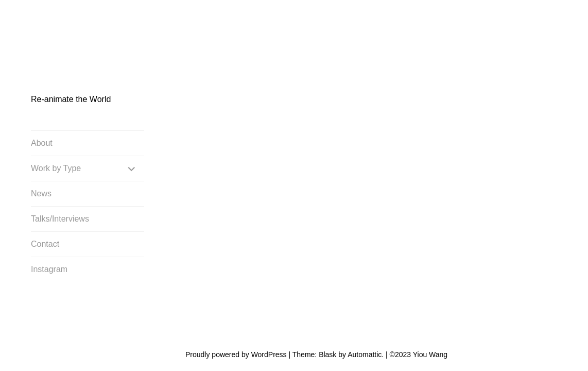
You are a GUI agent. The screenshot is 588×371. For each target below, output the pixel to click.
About (42, 144)
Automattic (365, 317)
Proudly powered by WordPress (236, 317)
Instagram (49, 270)
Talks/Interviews (60, 219)
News (41, 194)
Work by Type (56, 169)
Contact (45, 244)
